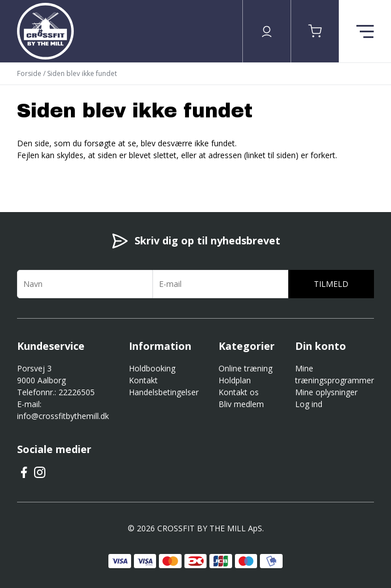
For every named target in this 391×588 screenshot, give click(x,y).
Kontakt (143, 380)
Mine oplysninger (326, 392)
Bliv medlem (241, 404)
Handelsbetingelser (164, 392)
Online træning (245, 368)
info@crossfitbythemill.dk (63, 416)
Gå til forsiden (80, 175)
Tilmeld (331, 284)
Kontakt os (239, 392)
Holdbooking (152, 368)
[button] (315, 31)
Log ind (309, 404)
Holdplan (235, 380)
